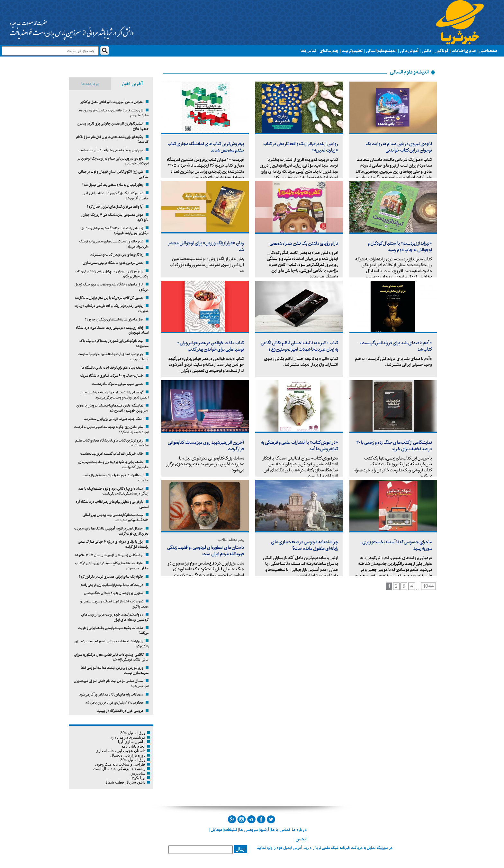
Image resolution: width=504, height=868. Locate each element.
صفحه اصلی (488, 51)
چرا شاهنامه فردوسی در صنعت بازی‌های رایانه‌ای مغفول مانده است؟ (305, 545)
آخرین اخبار (132, 84)
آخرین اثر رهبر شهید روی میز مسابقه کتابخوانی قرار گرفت (206, 446)
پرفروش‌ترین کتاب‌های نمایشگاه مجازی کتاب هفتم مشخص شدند (206, 147)
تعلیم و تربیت (352, 51)
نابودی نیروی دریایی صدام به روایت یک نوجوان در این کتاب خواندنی (399, 147)
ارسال (241, 849)
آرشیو (265, 830)
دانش (427, 51)
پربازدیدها (90, 84)
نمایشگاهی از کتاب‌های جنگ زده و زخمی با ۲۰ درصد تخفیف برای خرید (394, 446)
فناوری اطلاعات (464, 51)
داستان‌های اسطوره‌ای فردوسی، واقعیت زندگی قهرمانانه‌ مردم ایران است (206, 551)
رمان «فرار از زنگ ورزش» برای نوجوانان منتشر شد (206, 246)
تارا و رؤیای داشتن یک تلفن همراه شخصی (304, 243)
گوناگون (441, 51)
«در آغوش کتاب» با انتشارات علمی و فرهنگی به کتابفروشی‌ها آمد (300, 446)
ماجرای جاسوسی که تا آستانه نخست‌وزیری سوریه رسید (397, 545)
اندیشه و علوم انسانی (381, 51)
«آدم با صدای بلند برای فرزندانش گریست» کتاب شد (396, 346)
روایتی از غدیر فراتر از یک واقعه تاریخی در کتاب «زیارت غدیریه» (301, 147)
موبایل (216, 830)
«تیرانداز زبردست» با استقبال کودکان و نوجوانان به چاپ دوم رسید (400, 247)
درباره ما (299, 830)
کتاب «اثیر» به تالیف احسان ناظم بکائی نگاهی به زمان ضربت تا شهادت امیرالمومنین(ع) (299, 346)
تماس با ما (308, 51)
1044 (428, 586)
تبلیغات (231, 830)
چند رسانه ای (329, 51)
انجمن (301, 839)
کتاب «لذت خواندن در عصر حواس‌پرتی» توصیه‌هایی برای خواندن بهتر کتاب (211, 346)
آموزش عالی (409, 51)
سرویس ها (249, 830)
